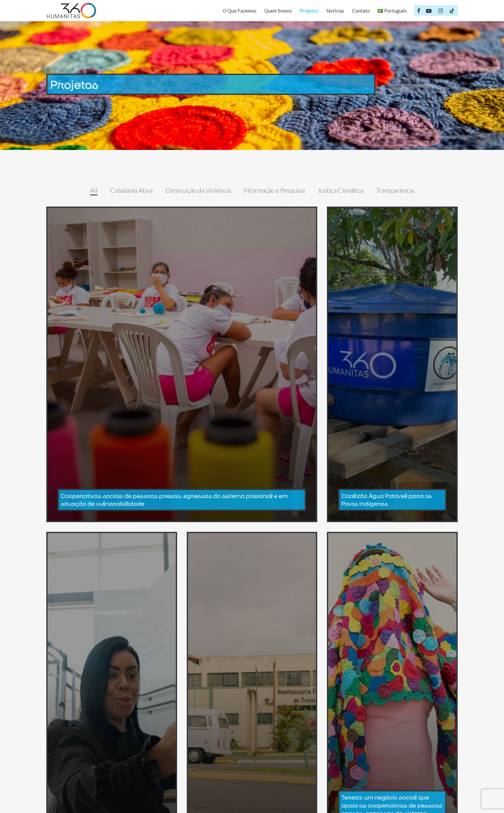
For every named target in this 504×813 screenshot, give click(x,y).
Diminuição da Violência (198, 190)
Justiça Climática (340, 190)
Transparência (395, 190)
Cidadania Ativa (131, 190)
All (94, 190)
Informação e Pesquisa (274, 190)
